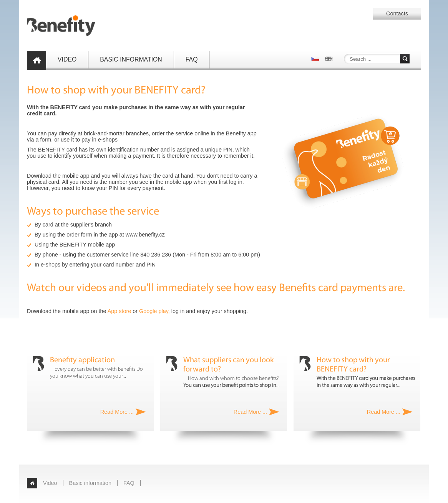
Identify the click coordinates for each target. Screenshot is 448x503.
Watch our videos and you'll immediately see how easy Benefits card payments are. (216, 288)
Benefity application (82, 360)
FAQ (192, 59)
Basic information (131, 59)
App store (119, 311)
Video (67, 59)
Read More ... (117, 412)
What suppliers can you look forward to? (228, 365)
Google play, (154, 311)
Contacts (397, 13)
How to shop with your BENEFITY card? (353, 365)
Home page (37, 60)
